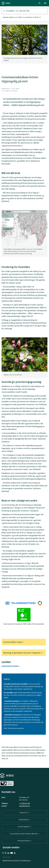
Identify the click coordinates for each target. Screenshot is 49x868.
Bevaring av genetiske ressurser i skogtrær (23, 653)
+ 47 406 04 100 (25, 803)
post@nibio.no (25, 806)
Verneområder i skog (13, 642)
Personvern (25, 841)
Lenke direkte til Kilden (11, 666)
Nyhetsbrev (24, 827)
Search (39, 3)
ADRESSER (24, 820)
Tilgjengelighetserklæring (24, 834)
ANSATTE (24, 813)
